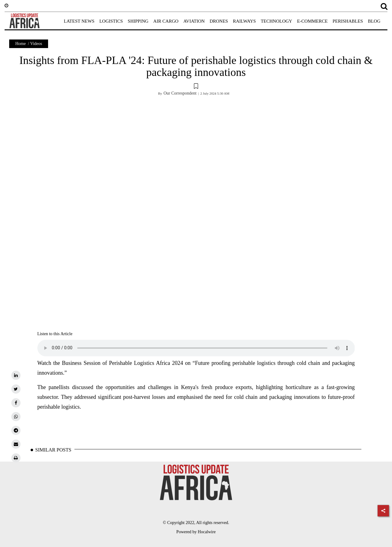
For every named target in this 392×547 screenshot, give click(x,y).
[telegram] (16, 430)
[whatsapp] (16, 417)
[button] (196, 87)
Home (21, 44)
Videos (36, 44)
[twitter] (16, 389)
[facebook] (16, 403)
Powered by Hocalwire (196, 532)
